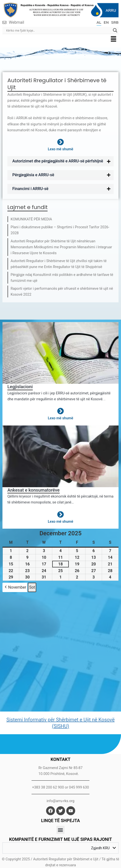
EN (106, 22)
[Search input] (58, 30)
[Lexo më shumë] (60, 142)
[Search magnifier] (115, 30)
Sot (32, 587)
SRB (115, 22)
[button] (114, 39)
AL (99, 22)
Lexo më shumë (60, 149)
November (15, 587)
